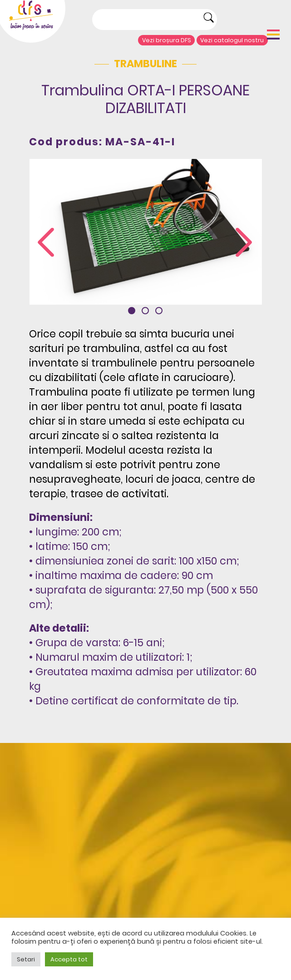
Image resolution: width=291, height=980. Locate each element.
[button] (132, 311)
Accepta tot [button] (69, 959)
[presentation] (46, 243)
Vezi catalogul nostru (232, 40)
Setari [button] (26, 959)
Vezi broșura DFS (167, 40)
